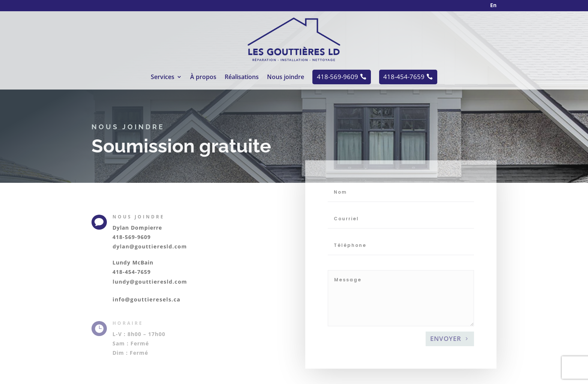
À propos (203, 78)
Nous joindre (286, 78)
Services (163, 78)
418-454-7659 (132, 272)
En (493, 5)
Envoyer (446, 359)
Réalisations (242, 78)
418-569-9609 (132, 237)
